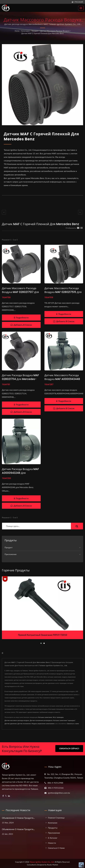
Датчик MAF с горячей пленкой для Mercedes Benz (43, 33)
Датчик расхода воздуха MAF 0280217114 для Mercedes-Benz (21, 379)
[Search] (36, 526)
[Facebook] (3, 796)
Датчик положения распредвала (41, 720)
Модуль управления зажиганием (43, 724)
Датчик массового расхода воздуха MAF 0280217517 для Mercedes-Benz (21, 292)
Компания (53, 823)
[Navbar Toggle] (81, 8)
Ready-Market (53, 865)
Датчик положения (24, 724)
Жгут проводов (58, 717)
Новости (52, 843)
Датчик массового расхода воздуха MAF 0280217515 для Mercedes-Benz (63, 292)
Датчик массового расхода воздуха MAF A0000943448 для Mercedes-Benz (62, 379)
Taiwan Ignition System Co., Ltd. (42, 862)
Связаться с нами (73, 724)
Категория (25, 31)
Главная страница (56, 818)
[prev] (4, 212)
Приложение (11, 554)
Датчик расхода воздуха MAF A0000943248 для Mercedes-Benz (21, 473)
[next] (80, 212)
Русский (79, 2)
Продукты (53, 828)
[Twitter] (6, 796)
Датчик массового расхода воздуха (55, 31)
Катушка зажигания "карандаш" (64, 720)
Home (17, 31)
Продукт (35, 31)
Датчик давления (11, 724)
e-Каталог (53, 838)
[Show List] (81, 228)
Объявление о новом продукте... (18, 818)
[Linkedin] (9, 796)
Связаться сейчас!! (69, 748)
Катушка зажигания (45, 717)
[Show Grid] (78, 228)
